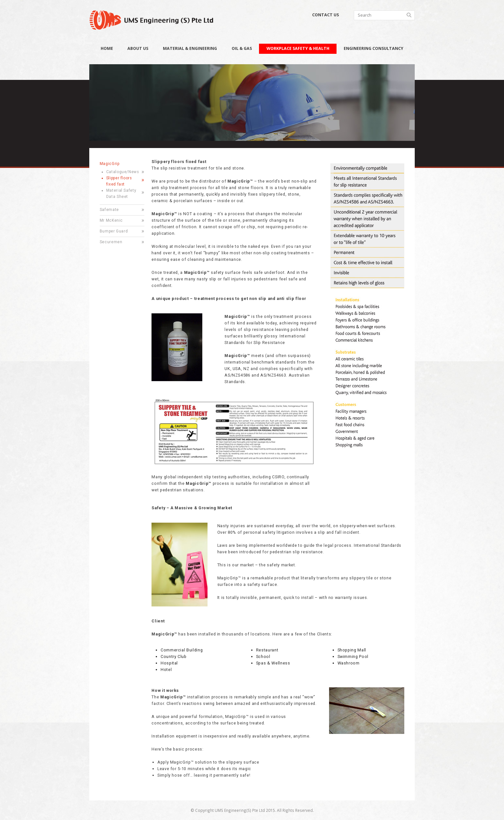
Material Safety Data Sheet (121, 194)
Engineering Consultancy (374, 48)
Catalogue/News (123, 172)
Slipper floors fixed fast (119, 181)
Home (107, 48)
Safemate (109, 210)
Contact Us (325, 15)
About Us (138, 48)
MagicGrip (110, 164)
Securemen (111, 242)
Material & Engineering (190, 48)
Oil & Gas (242, 48)
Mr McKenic (111, 220)
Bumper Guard (114, 231)
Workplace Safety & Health (298, 48)
